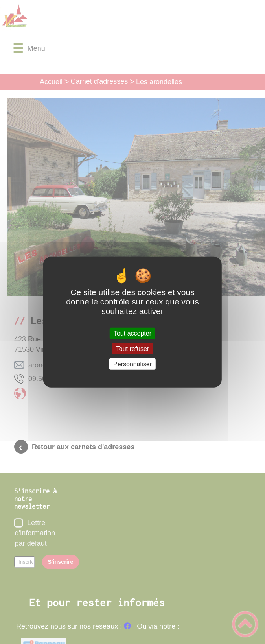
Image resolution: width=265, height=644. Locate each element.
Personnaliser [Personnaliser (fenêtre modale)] (132, 364)
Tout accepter (132, 333)
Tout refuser (132, 348)
